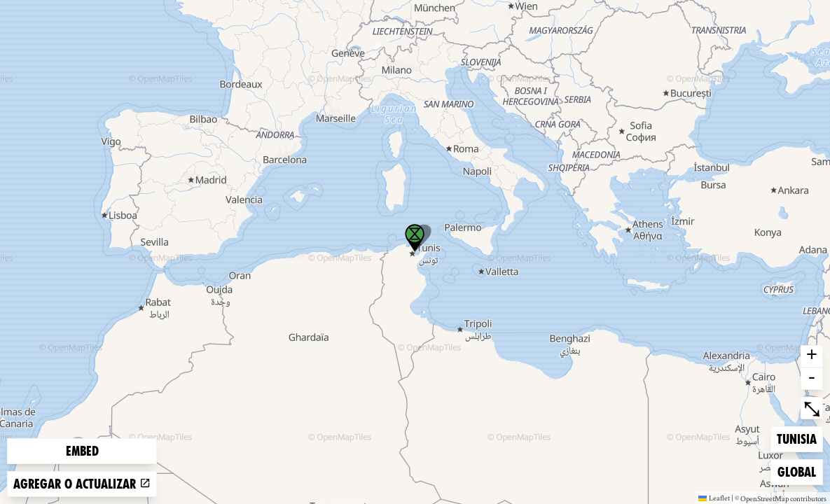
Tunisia (799, 438)
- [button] (812, 379)
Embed (82, 451)
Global (800, 471)
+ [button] (812, 356)
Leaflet (714, 498)
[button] (415, 238)
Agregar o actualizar (82, 484)
